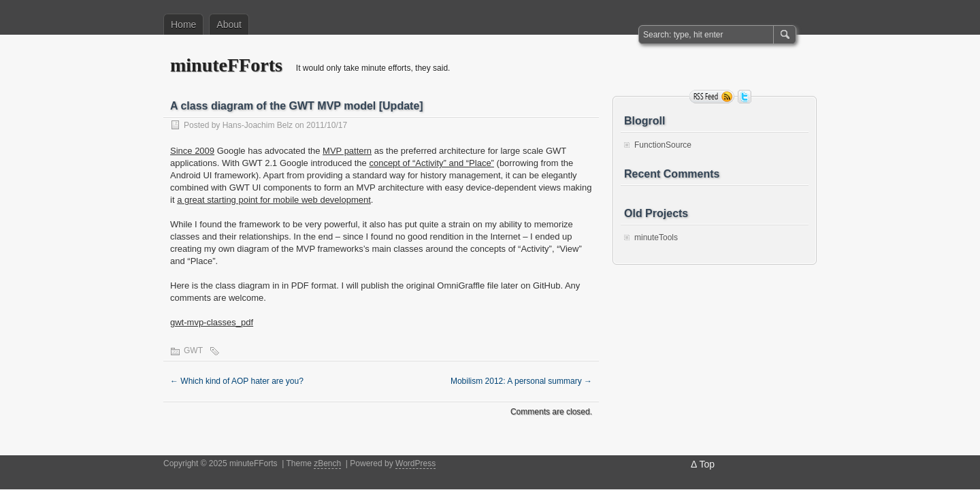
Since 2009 (192, 151)
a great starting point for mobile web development (274, 200)
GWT (193, 350)
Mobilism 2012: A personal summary (521, 381)
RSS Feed (712, 97)
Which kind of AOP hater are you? (237, 381)
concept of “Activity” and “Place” (431, 163)
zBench (327, 463)
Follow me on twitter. (745, 97)
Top (707, 464)
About (229, 24)
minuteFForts (226, 65)
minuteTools (656, 238)
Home (183, 24)
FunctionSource (663, 145)
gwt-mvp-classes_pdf (212, 322)
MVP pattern (347, 151)
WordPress (415, 463)
